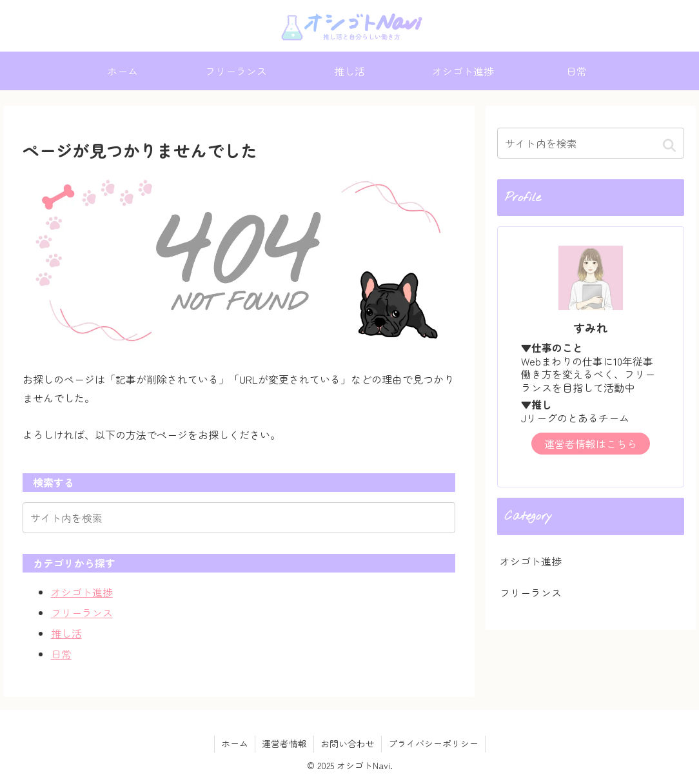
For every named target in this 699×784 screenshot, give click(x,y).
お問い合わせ (348, 743)
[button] (669, 145)
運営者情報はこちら (591, 444)
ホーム (235, 743)
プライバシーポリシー (433, 743)
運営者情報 (284, 743)
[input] (239, 518)
